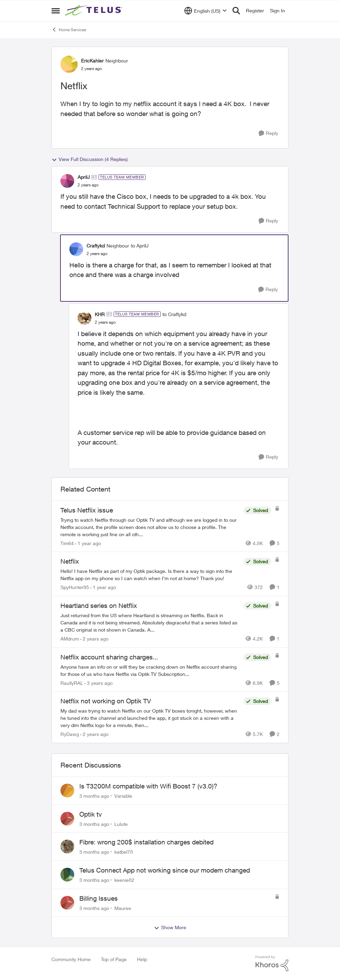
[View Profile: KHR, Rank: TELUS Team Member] (84, 318)
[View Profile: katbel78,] (67, 846)
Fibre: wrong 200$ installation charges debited (146, 842)
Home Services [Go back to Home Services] (69, 30)
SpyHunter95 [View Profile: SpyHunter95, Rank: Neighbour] (75, 587)
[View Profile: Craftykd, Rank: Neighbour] (76, 249)
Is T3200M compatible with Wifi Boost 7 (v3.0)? (148, 786)
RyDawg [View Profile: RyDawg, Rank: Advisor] (70, 734)
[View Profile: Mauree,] (67, 903)
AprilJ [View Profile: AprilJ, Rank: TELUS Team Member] (84, 177)
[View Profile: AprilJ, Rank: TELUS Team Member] (67, 181)
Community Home (71, 959)
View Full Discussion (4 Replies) (90, 159)
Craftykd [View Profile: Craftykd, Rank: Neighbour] (96, 246)
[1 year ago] (88, 543)
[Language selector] (206, 11)
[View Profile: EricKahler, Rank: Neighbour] (69, 64)
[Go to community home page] (94, 11)
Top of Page (114, 959)
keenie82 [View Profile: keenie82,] (124, 880)
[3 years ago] (99, 683)
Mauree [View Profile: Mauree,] (123, 908)
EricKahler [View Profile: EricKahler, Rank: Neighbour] (92, 61)
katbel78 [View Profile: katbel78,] (124, 852)
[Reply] (268, 133)
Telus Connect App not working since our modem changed (165, 870)
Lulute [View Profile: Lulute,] (121, 824)
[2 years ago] (94, 639)
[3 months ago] (94, 796)
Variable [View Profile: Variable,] (123, 796)
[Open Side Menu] (56, 11)
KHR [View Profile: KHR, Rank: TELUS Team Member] (100, 314)
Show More (170, 927)
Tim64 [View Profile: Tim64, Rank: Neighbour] (67, 543)
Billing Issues (99, 898)
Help (142, 959)
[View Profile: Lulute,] (67, 819)
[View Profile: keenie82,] (67, 875)
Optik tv (91, 814)
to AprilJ (140, 246)
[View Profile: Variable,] (67, 791)
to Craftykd (174, 314)
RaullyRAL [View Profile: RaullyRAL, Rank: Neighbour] (72, 683)
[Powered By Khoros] (272, 964)
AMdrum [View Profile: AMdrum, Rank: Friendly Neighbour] (70, 639)
